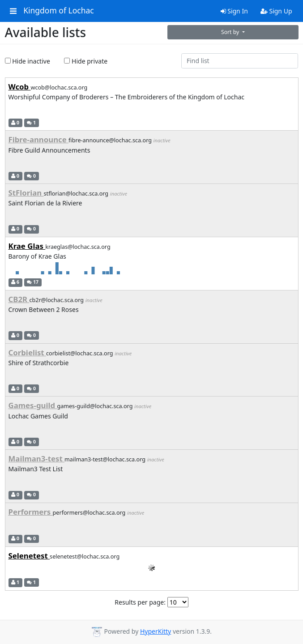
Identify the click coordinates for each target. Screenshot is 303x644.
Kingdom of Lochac (59, 11)
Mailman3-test (37, 458)
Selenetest (29, 556)
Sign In (234, 11)
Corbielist (28, 352)
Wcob (20, 87)
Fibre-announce (39, 139)
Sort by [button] (231, 32)
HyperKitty (156, 631)
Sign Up (276, 11)
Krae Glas (27, 246)
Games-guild (33, 405)
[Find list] (240, 61)
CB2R (19, 299)
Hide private (86, 61)
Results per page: (140, 602)
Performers (31, 512)
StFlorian (26, 193)
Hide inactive (28, 61)
